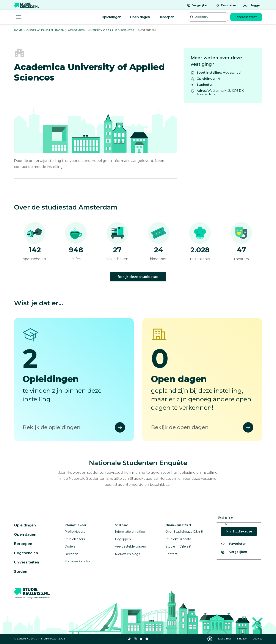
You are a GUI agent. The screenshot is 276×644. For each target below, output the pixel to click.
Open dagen (140, 17)
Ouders (70, 546)
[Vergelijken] (198, 5)
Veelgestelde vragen (130, 546)
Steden (21, 572)
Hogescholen (26, 553)
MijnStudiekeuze (239, 531)
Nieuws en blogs (127, 554)
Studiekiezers (75, 539)
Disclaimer (225, 639)
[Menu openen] (18, 17)
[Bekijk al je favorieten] (234, 544)
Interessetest (246, 17)
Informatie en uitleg (130, 532)
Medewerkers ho (77, 561)
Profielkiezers (75, 532)
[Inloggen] (252, 5)
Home (18, 30)
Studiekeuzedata (178, 539)
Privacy (242, 639)
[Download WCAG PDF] (210, 639)
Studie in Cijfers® (178, 546)
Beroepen (167, 17)
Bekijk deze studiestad (138, 277)
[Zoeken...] (209, 17)
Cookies (257, 639)
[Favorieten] (226, 5)
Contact (171, 554)
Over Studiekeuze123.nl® (184, 532)
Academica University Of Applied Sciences (101, 30)
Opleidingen (111, 17)
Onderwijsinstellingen (45, 30)
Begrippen (123, 539)
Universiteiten (27, 562)
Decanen (71, 554)
